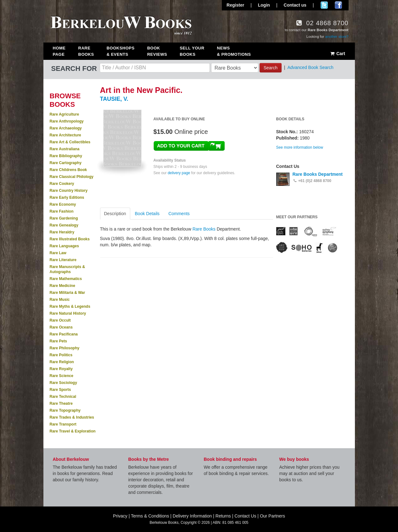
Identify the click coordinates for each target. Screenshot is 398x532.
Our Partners (272, 516)
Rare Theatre (61, 403)
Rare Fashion (62, 211)
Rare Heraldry (62, 232)
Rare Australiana (65, 149)
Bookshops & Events (121, 51)
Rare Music (60, 300)
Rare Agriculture (64, 114)
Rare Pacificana (64, 334)
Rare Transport (63, 424)
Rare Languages (64, 246)
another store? (337, 37)
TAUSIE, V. (114, 99)
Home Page (59, 51)
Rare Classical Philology (72, 177)
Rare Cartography (66, 163)
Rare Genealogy (64, 225)
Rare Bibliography (66, 156)
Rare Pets (58, 341)
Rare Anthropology (67, 121)
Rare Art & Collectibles (70, 142)
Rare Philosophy (65, 348)
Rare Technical (63, 397)
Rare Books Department (318, 174)
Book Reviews (157, 51)
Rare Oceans (61, 327)
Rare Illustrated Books (70, 239)
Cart (337, 54)
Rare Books (86, 51)
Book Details (147, 214)
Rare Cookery (62, 184)
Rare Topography (65, 410)
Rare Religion (62, 362)
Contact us (295, 5)
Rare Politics (61, 355)
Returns (223, 516)
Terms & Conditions (150, 516)
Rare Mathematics (66, 279)
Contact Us (245, 516)
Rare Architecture (65, 135)
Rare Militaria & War (67, 293)
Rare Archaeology (66, 128)
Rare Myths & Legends (70, 306)
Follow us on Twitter (324, 5)
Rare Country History (69, 191)
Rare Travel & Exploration (73, 431)
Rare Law (58, 253)
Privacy (120, 516)
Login (264, 5)
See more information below (300, 147)
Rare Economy (63, 204)
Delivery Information (192, 516)
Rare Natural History (68, 313)
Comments (179, 214)
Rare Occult (60, 320)
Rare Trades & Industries (72, 417)
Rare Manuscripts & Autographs (67, 269)
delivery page (179, 173)
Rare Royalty (61, 369)
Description (115, 214)
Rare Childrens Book (68, 170)
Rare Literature (63, 260)
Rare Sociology (63, 383)
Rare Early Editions (67, 197)
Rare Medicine (62, 286)
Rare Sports (60, 390)
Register (235, 5)
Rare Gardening (64, 218)
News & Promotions (234, 51)
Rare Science (62, 376)
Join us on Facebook (338, 5)
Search (271, 68)
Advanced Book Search (310, 67)
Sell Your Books (192, 51)
